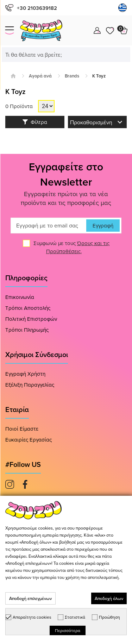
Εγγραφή (103, 226)
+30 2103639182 (31, 8)
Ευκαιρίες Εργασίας (29, 440)
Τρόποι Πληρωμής (27, 330)
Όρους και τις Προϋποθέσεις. (78, 247)
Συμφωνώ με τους (71, 247)
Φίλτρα (35, 122)
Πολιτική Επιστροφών (31, 319)
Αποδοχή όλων (109, 598)
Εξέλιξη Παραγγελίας (30, 385)
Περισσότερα (68, 630)
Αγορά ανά (40, 76)
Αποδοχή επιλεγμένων (30, 598)
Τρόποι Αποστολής (28, 308)
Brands (72, 76)
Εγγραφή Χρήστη (25, 374)
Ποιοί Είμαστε (22, 429)
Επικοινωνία (20, 297)
